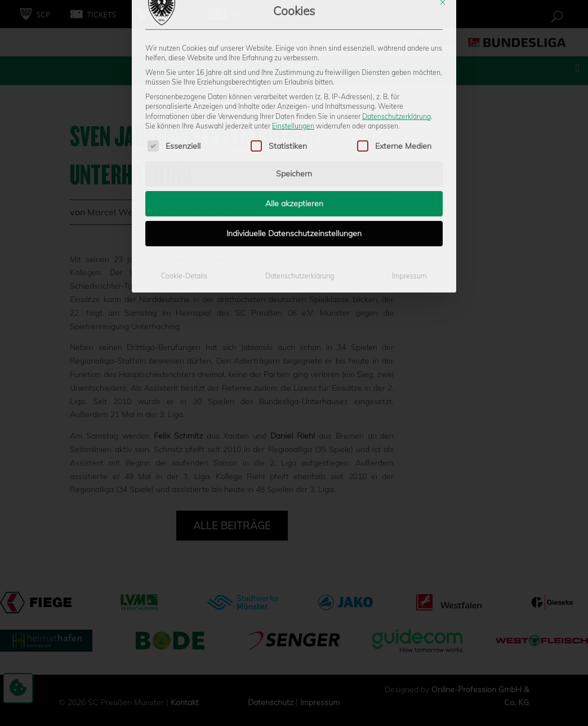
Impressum (409, 192)
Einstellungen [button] (293, 43)
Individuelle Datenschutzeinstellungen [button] (294, 150)
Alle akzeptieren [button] (294, 120)
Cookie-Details (184, 192)
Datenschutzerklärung (397, 32)
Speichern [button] (294, 90)
